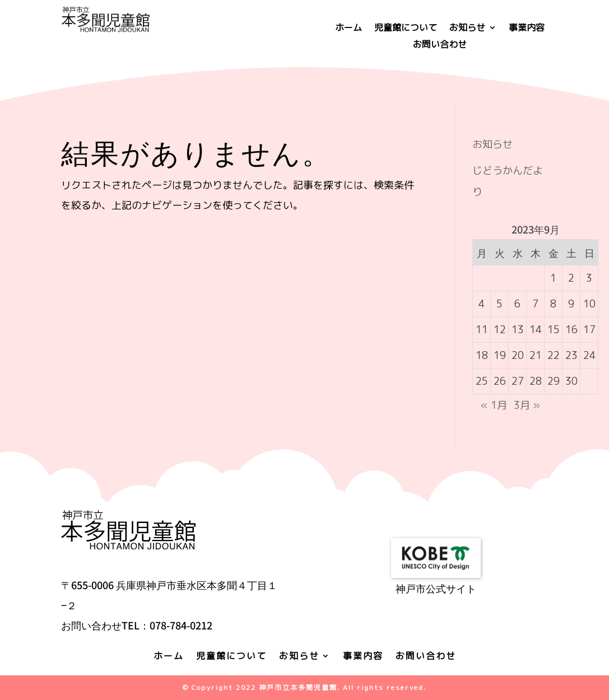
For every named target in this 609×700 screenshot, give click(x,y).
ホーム (348, 29)
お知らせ (467, 29)
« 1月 (494, 405)
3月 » (527, 405)
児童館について (406, 29)
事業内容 (527, 29)
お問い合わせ (440, 45)
